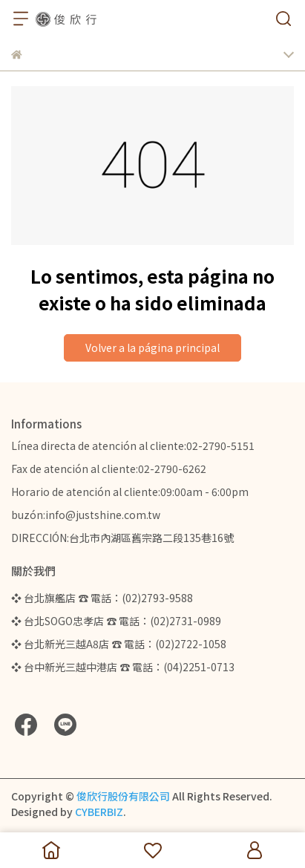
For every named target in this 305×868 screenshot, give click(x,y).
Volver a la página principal (152, 347)
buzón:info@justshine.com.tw (86, 515)
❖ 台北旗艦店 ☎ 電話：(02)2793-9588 (102, 598)
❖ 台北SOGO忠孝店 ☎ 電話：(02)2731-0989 (116, 621)
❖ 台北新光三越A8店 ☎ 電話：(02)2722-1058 (119, 644)
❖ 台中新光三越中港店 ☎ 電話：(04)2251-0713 (123, 667)
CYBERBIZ (99, 812)
